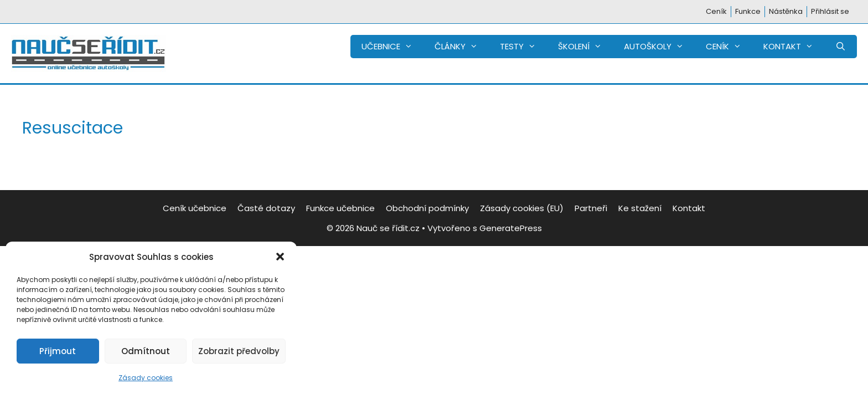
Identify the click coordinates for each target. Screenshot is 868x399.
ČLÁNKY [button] (462, 47)
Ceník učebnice (195, 208)
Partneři (591, 208)
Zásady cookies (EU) (522, 208)
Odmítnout (146, 351)
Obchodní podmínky (427, 208)
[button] (280, 257)
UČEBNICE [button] (392, 47)
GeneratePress (511, 228)
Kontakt (689, 208)
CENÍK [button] (729, 47)
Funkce (748, 11)
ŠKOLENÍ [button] (585, 47)
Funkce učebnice (340, 208)
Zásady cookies (146, 378)
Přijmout (58, 351)
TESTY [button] (523, 47)
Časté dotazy (266, 208)
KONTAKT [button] (794, 47)
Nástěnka (786, 11)
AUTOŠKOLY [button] (659, 47)
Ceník (716, 11)
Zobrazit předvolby (239, 351)
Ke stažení (640, 208)
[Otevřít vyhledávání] (841, 47)
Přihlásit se (830, 11)
